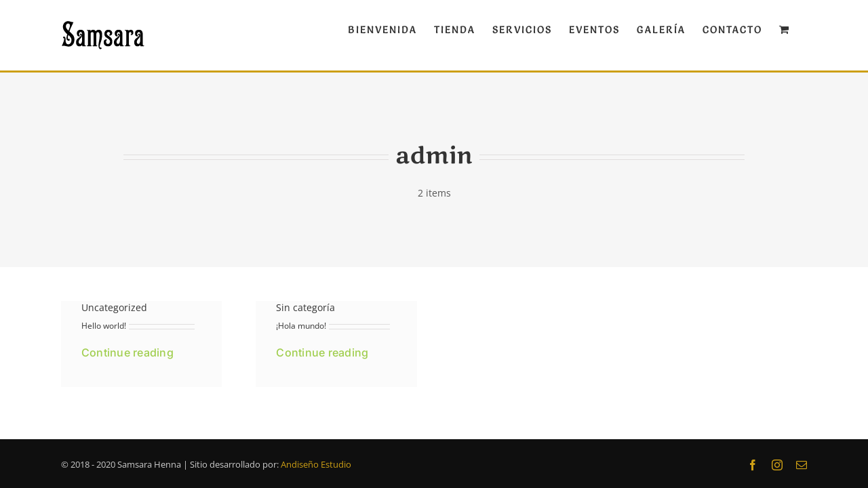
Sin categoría (305, 307)
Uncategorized (114, 307)
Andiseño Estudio (316, 464)
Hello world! (104, 326)
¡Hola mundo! (301, 326)
